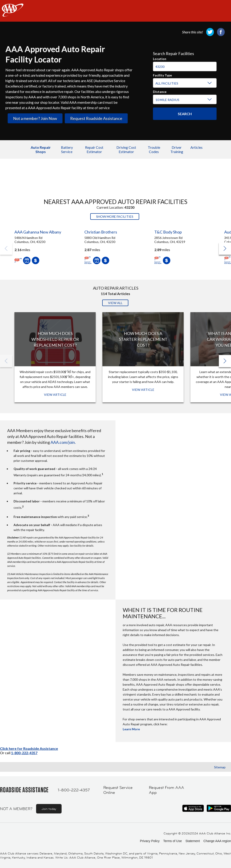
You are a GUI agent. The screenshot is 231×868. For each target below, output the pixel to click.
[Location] (185, 66)
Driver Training (177, 149)
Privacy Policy (150, 841)
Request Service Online (118, 790)
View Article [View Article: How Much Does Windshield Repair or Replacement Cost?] (55, 395)
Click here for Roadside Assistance (29, 748)
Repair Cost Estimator (94, 149)
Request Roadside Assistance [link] (96, 118)
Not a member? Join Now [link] (35, 118)
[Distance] (184, 100)
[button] (225, 249)
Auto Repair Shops (41, 149)
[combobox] (185, 65)
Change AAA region (217, 841)
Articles (196, 147)
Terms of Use (172, 841)
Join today (49, 809)
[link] (210, 32)
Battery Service (67, 149)
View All (115, 303)
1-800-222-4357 (24, 753)
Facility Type (162, 75)
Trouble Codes (154, 149)
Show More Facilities (115, 216)
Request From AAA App (166, 790)
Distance (160, 91)
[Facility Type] (184, 83)
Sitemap (220, 767)
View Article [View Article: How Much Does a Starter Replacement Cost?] (143, 390)
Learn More (131, 729)
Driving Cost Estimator (126, 149)
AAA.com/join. (63, 442)
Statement (193, 841)
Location (160, 58)
